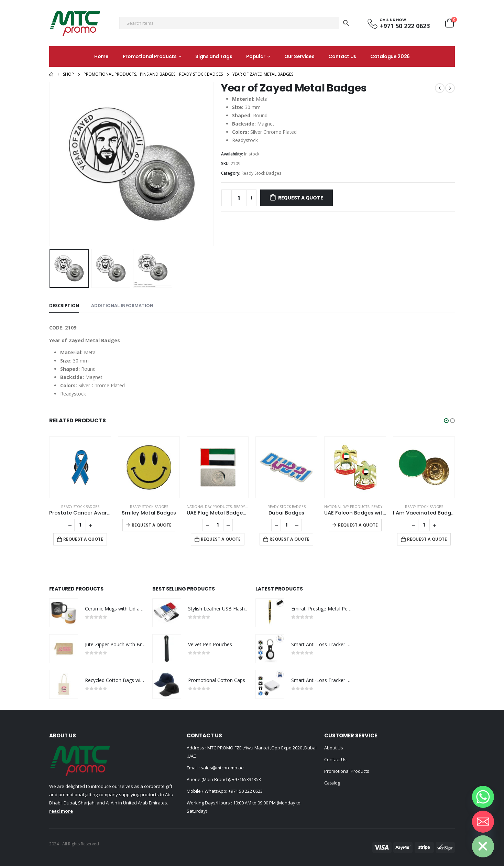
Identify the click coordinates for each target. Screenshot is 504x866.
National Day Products (209, 507)
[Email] (483, 822)
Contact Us (342, 56)
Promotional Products (150, 56)
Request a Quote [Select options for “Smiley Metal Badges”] (152, 525)
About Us (334, 748)
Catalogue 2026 (390, 56)
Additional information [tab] (122, 305)
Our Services (299, 56)
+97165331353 (246, 779)
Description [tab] (64, 305)
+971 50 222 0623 (245, 791)
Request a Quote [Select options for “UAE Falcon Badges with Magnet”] (358, 525)
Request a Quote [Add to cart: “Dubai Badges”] (289, 539)
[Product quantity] (239, 198)
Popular (256, 56)
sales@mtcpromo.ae (222, 768)
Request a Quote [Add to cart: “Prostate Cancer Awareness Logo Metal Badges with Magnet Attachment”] (83, 539)
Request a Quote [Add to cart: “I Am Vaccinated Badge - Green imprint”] (427, 539)
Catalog (332, 783)
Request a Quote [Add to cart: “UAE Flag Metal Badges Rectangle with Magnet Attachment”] (221, 539)
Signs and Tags (214, 56)
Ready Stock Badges (261, 173)
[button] (446, 421)
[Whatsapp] (483, 797)
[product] (80, 467)
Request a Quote (301, 198)
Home (101, 56)
